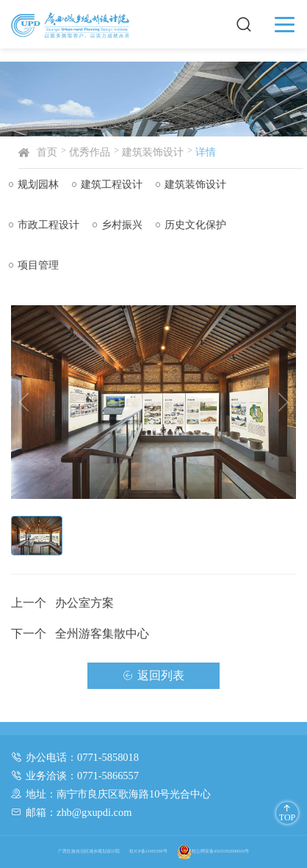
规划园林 (35, 184)
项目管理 (35, 265)
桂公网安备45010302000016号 (213, 851)
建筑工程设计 (109, 184)
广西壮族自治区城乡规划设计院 (89, 851)
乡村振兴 (119, 225)
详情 (212, 152)
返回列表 (153, 678)
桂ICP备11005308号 (148, 851)
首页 (53, 152)
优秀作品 (95, 152)
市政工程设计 (46, 225)
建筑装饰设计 (159, 152)
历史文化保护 (192, 225)
